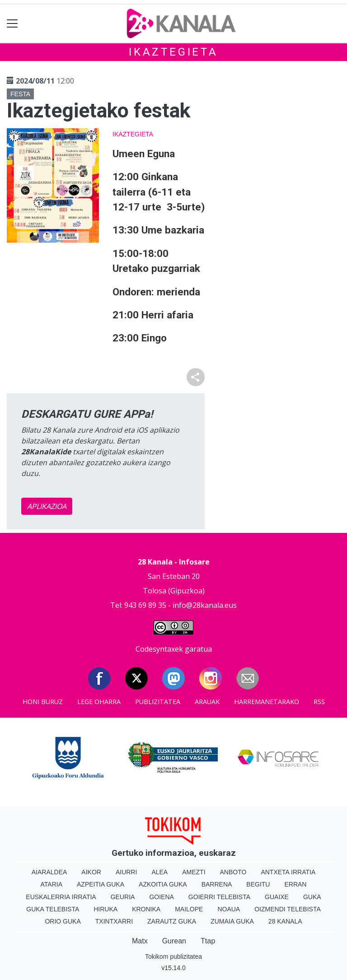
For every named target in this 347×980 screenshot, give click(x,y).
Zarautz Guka (172, 921)
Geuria (123, 897)
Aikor (91, 872)
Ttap (208, 941)
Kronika (146, 909)
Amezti (194, 872)
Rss (319, 702)
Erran (295, 884)
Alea (159, 872)
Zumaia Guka (232, 921)
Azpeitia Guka (101, 884)
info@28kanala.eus (205, 605)
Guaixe (277, 897)
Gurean (174, 941)
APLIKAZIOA (47, 506)
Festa (20, 94)
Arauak (207, 702)
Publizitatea (158, 702)
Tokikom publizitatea (173, 957)
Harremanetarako (267, 702)
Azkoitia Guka (163, 884)
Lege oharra (99, 702)
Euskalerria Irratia (61, 897)
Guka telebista (53, 909)
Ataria (52, 884)
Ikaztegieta (173, 52)
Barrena (217, 884)
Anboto (233, 872)
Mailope (189, 909)
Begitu (258, 884)
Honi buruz (43, 702)
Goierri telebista (219, 897)
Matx (140, 941)
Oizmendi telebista (288, 909)
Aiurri (126, 872)
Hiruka (106, 909)
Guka (312, 897)
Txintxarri (114, 921)
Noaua (229, 909)
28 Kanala (285, 921)
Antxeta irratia (288, 872)
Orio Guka (63, 921)
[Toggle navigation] (12, 24)
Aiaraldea (49, 872)
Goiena (161, 897)
